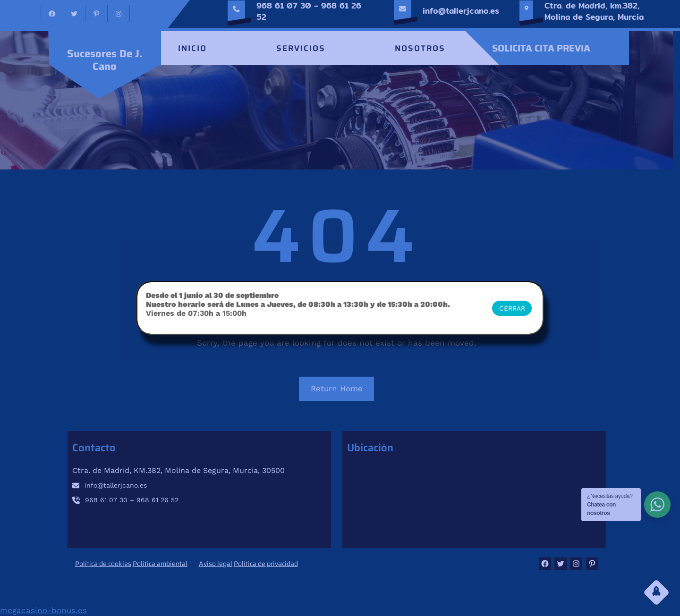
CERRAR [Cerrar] (512, 308)
